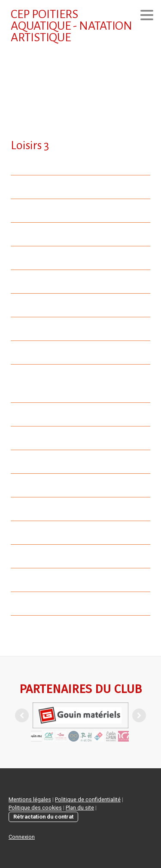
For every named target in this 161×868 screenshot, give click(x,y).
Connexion (22, 837)
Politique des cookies (35, 808)
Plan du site (80, 808)
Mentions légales (30, 799)
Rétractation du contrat (43, 817)
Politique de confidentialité (88, 799)
